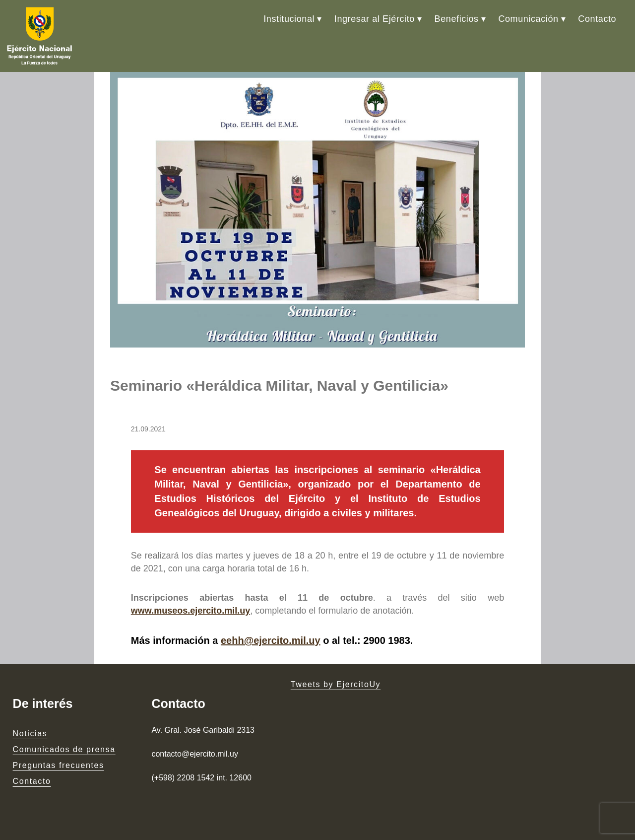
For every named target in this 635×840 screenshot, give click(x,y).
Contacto (597, 19)
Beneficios (457, 19)
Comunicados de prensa (64, 749)
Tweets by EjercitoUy (336, 684)
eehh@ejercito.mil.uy (271, 640)
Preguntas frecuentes (59, 765)
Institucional (289, 19)
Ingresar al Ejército (375, 19)
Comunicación (528, 19)
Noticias (30, 734)
